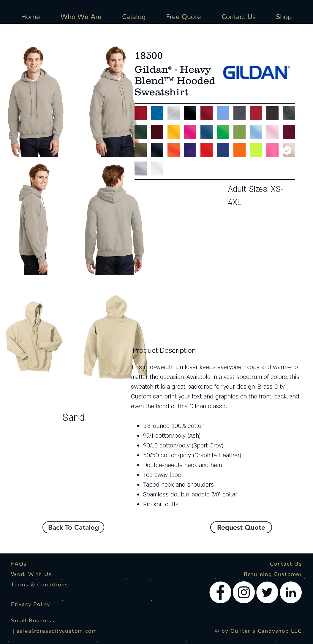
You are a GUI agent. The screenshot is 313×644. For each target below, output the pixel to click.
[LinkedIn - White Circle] (291, 592)
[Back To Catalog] (73, 527)
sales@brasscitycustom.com (57, 629)
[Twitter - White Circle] (267, 592)
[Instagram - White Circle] (244, 592)
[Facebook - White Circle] (220, 592)
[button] (241, 527)
